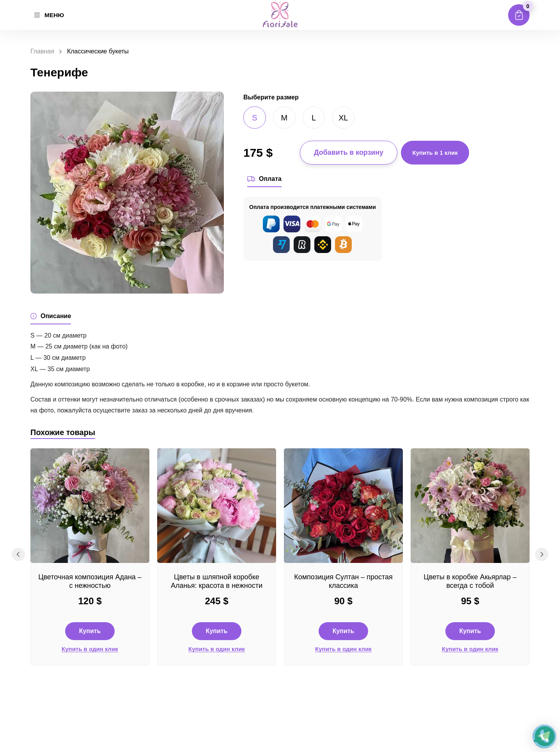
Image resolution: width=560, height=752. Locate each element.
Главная (42, 51)
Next (542, 558)
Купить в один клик (90, 651)
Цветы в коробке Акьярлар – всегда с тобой (470, 583)
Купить (90, 633)
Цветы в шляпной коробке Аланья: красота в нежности (217, 583)
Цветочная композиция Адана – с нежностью (90, 583)
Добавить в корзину (349, 153)
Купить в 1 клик (436, 153)
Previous (18, 558)
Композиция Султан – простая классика (343, 583)
